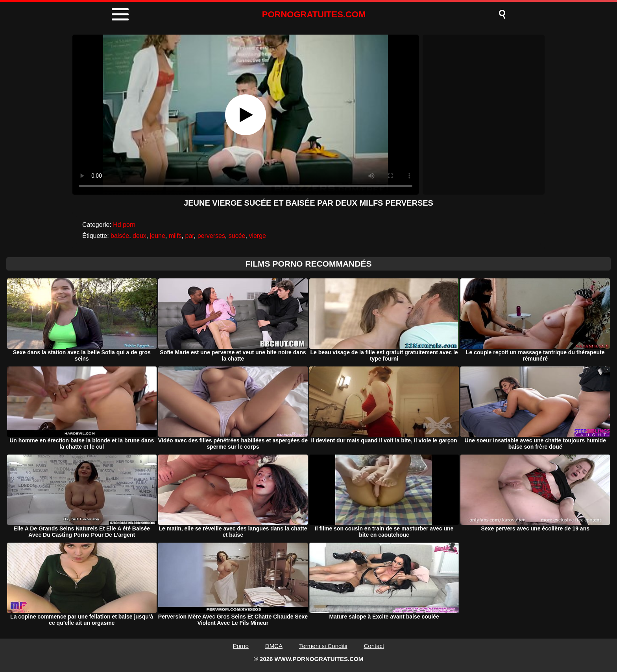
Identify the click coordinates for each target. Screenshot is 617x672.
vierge (257, 236)
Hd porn (124, 225)
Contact (374, 646)
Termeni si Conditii (323, 646)
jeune (158, 236)
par (190, 236)
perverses (211, 236)
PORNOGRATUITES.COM (314, 14)
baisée (120, 236)
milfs (175, 236)
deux (139, 236)
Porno (241, 646)
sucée (237, 236)
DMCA (274, 646)
